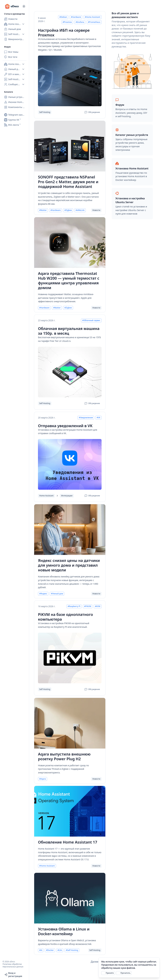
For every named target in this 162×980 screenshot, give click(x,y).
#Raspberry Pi (74, 606)
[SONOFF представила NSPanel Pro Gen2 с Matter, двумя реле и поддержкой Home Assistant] (70, 146)
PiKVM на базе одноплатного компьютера (65, 617)
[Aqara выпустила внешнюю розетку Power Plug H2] (70, 723)
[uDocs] (13, 6)
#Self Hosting (72, 950)
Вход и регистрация (13, 975)
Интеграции (67, 496)
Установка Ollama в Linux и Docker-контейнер (64, 931)
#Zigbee (68, 210)
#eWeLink (80, 210)
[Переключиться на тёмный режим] (24, 6)
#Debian (63, 17)
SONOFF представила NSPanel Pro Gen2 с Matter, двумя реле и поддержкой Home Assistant (68, 182)
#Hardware (76, 17)
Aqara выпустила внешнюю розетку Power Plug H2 (64, 756)
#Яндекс (43, 594)
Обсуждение (92, 112)
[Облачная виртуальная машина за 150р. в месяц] (70, 372)
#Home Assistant (93, 17)
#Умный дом (57, 594)
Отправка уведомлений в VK (65, 426)
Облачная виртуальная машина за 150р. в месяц (69, 331)
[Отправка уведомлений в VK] (70, 464)
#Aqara (43, 779)
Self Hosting (45, 112)
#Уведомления (86, 418)
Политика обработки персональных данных (13, 965)
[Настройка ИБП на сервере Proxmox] (70, 81)
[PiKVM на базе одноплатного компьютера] (70, 658)
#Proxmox (67, 22)
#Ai (41, 950)
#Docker (50, 950)
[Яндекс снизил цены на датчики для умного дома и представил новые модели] (70, 530)
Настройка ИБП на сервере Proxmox (64, 33)
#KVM (98, 606)
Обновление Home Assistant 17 (68, 842)
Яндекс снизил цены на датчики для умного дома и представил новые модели (69, 565)
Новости (96, 210)
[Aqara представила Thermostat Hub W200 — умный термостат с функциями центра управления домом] (70, 243)
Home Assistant (46, 496)
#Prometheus (94, 22)
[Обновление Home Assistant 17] (70, 811)
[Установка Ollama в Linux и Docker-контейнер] (70, 898)
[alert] (129, 967)
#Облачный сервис (91, 320)
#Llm (60, 950)
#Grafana (80, 22)
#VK (98, 418)
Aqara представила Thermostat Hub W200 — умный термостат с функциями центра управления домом (69, 281)
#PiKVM (88, 606)
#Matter (43, 210)
